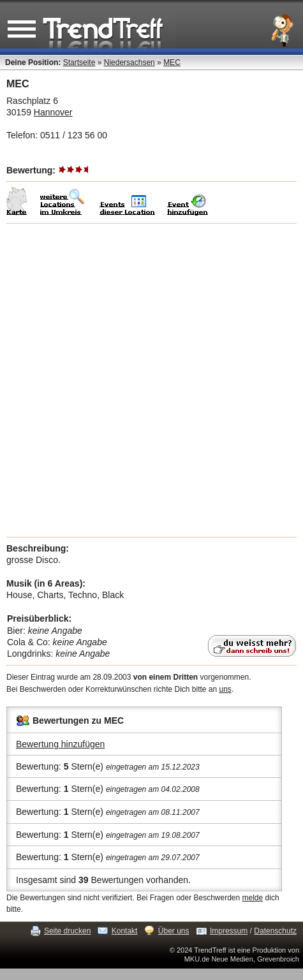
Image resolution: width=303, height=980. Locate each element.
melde (253, 898)
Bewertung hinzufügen (60, 744)
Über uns (174, 931)
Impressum (229, 931)
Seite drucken (67, 931)
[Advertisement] (151, 380)
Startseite (79, 62)
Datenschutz (275, 931)
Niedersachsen (129, 62)
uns (225, 689)
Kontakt (125, 931)
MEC (172, 62)
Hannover (53, 112)
